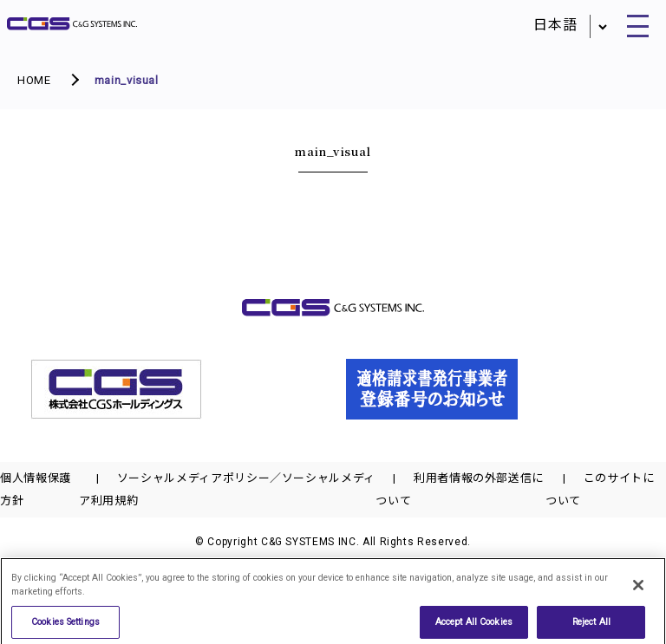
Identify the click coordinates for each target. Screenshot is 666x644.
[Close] (638, 592)
